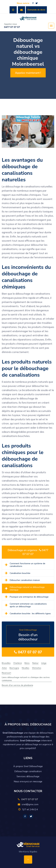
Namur (35, 663)
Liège (44, 663)
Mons (27, 663)
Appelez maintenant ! (28, 73)
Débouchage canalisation (28, 771)
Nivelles (26, 668)
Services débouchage (28, 776)
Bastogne (14, 668)
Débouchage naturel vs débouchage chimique (25, 588)
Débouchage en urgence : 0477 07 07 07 (28, 552)
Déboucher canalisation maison (22, 580)
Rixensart (6, 673)
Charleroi (18, 663)
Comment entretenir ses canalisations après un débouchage (26, 605)
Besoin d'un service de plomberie (17, 685)
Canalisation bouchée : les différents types (28, 613)
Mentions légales (28, 851)
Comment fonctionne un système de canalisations (25, 565)
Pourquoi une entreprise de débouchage (27, 597)
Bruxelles (6, 663)
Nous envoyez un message (28, 781)
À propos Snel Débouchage (28, 766)
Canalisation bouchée (18, 573)
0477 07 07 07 (28, 652)
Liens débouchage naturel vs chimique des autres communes (26, 679)
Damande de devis (36, 10)
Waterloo (37, 668)
